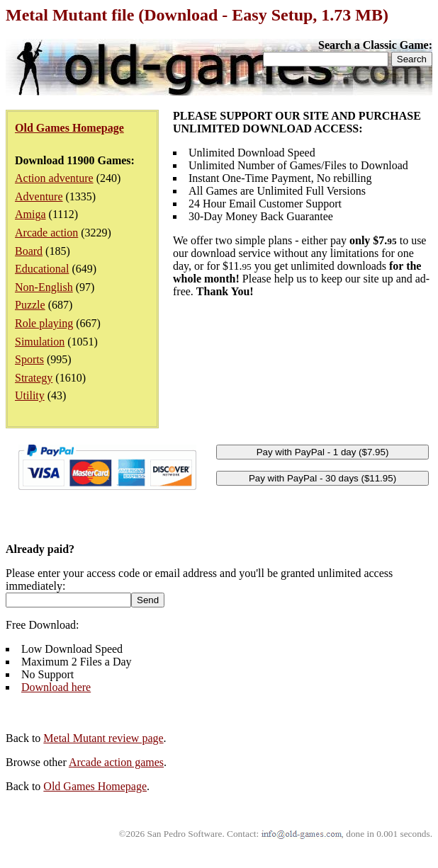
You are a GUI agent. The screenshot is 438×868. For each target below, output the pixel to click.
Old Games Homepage (95, 786)
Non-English (44, 287)
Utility (30, 395)
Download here (56, 687)
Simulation (40, 342)
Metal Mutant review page (103, 738)
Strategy (34, 378)
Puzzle (30, 305)
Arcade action (46, 233)
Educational (42, 269)
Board (29, 251)
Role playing (44, 323)
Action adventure (54, 178)
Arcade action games (116, 762)
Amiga (30, 214)
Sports (29, 359)
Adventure (39, 196)
